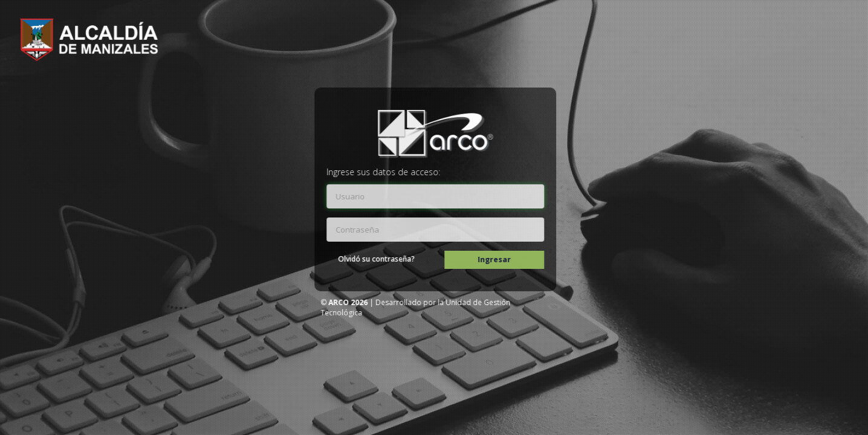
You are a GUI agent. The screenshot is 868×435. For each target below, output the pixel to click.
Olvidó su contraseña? (380, 259)
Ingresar (498, 259)
